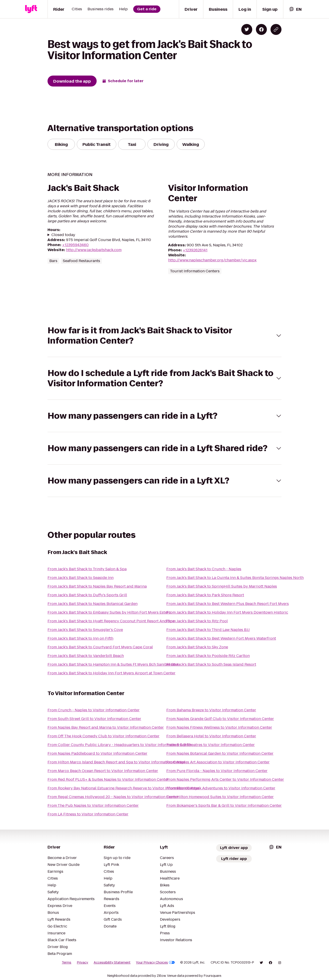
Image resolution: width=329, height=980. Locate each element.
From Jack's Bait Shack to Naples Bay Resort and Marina (97, 586)
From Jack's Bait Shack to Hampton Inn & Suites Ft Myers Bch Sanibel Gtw (113, 664)
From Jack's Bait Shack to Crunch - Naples (204, 569)
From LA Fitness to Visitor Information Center (88, 814)
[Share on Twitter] (247, 29)
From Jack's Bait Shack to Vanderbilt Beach (86, 656)
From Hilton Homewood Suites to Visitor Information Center (220, 797)
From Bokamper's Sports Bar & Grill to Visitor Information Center (224, 805)
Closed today (63, 235)
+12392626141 (195, 250)
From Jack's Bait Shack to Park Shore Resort (205, 595)
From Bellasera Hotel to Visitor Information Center (211, 736)
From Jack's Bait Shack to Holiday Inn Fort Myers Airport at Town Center (111, 673)
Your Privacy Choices (155, 962)
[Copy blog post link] (276, 29)
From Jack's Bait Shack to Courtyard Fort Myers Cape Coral (100, 647)
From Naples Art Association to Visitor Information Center (218, 762)
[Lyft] (31, 9)
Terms (66, 962)
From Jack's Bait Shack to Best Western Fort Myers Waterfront (221, 638)
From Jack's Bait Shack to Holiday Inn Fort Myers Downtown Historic (227, 612)
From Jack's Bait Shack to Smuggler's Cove (85, 630)
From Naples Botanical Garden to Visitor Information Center (220, 753)
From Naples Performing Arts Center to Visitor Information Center (225, 779)
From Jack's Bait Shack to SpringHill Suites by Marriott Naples (222, 586)
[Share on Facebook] (261, 29)
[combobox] (295, 9)
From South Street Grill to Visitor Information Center (94, 719)
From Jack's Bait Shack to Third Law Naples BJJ (208, 630)
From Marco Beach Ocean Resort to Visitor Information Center (103, 771)
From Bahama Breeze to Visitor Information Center (211, 710)
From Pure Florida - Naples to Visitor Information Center (217, 771)
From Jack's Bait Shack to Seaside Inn (81, 578)
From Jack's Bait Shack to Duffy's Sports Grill (87, 595)
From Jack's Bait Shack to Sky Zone (197, 647)
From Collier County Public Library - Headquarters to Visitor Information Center (120, 745)
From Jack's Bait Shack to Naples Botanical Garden (93, 604)
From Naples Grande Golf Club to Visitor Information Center (220, 719)
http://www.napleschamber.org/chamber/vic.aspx (212, 260)
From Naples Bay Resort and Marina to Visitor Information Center (106, 727)
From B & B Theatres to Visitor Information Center (211, 745)
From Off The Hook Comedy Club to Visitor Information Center (103, 736)
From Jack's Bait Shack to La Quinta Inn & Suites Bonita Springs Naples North (235, 578)
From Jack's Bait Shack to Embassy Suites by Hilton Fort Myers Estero (109, 612)
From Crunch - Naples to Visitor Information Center (94, 710)
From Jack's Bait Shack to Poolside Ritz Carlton (208, 656)
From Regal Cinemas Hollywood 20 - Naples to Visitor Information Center (113, 797)
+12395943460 (75, 245)
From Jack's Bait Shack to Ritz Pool (197, 621)
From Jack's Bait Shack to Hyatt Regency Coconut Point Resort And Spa (111, 621)
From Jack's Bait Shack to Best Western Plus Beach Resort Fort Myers (228, 604)
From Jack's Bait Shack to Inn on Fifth (80, 638)
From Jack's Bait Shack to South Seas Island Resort (211, 664)
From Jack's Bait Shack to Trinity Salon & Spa (87, 569)
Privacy (82, 962)
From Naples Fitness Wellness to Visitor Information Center (219, 727)
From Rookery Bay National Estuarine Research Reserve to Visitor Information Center (123, 788)
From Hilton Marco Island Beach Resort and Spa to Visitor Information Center (116, 762)
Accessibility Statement (112, 962)
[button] (164, 336)
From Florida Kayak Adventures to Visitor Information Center (221, 788)
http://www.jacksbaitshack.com (94, 250)
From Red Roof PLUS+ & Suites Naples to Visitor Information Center (108, 779)
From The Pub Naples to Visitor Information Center (93, 805)
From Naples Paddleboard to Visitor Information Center (97, 753)
